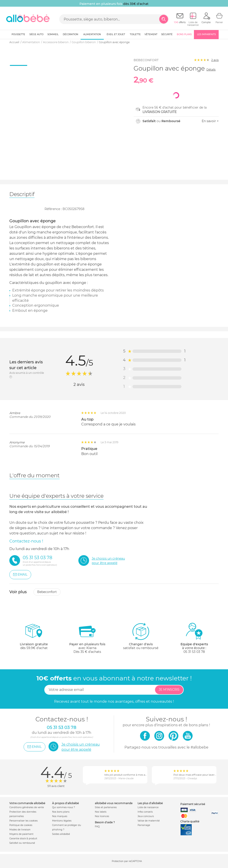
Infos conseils (145, 812)
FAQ (97, 827)
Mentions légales (62, 821)
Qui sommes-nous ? (64, 807)
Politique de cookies (21, 825)
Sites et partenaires (106, 807)
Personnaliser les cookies (23, 821)
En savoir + (210, 121)
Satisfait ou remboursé (22, 843)
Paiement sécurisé (193, 804)
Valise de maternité (149, 821)
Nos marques (60, 816)
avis (215, 60)
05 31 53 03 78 (194, 652)
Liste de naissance (148, 807)
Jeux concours (146, 816)
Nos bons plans (61, 812)
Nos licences (102, 816)
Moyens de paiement (21, 834)
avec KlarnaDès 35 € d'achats (87, 638)
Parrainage (144, 825)
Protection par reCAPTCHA (127, 861)
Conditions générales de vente (27, 807)
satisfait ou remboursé (141, 636)
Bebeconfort (47, 592)
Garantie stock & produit (23, 839)
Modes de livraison (20, 830)
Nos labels (101, 812)
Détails (211, 70)
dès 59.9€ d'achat (34, 638)
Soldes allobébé (61, 834)
